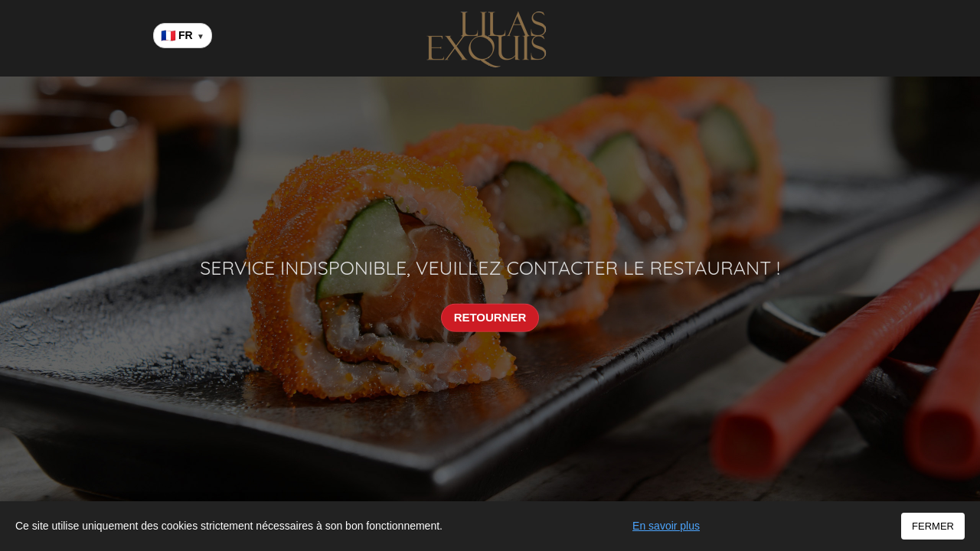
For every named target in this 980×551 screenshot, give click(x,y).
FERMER (933, 526)
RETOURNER (490, 317)
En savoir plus (666, 526)
